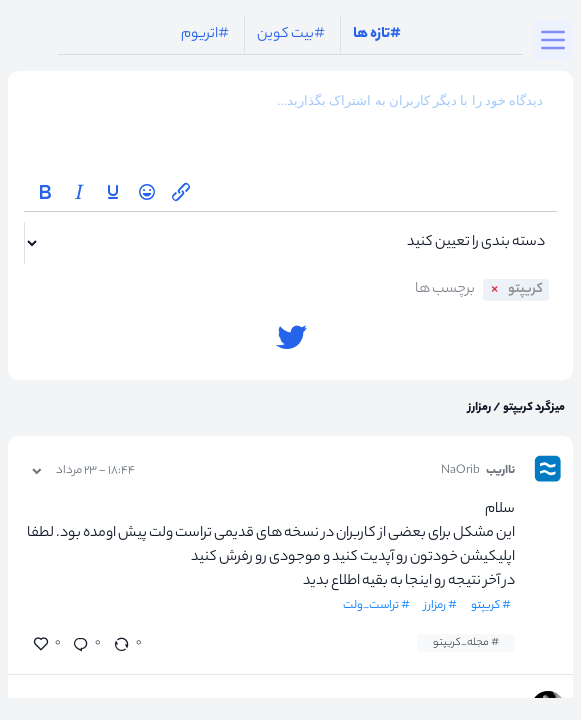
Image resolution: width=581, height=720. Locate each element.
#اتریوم (205, 35)
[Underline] (113, 192)
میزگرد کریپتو (533, 408)
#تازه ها (377, 35)
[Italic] (79, 192)
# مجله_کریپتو (466, 643)
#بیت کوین (291, 35)
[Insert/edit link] (181, 192)
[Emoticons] (147, 192)
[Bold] (45, 192)
